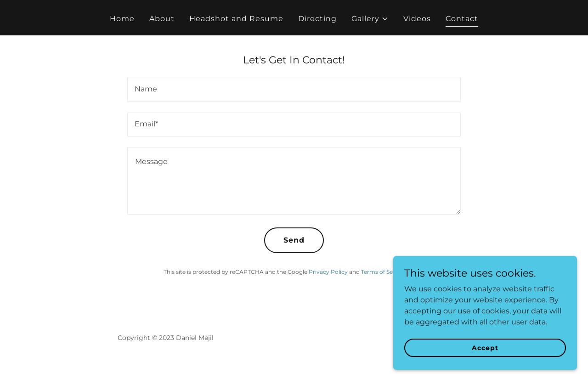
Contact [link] (462, 19)
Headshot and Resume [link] (236, 19)
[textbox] (294, 90)
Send (294, 240)
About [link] (162, 19)
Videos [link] (417, 19)
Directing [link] (317, 19)
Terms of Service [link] (384, 272)
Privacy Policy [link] (328, 272)
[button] (370, 19)
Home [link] (122, 19)
